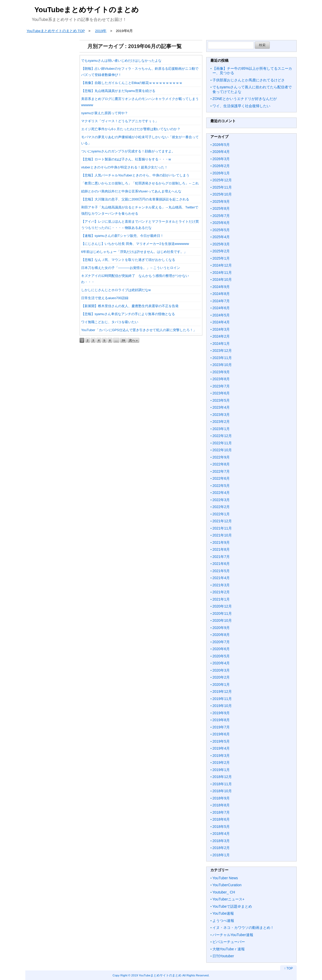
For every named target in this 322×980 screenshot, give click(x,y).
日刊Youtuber (223, 956)
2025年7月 (221, 216)
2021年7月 (221, 557)
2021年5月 (221, 571)
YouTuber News (225, 878)
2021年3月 (221, 585)
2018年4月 (221, 834)
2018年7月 (221, 812)
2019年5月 (221, 741)
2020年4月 (221, 663)
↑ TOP (288, 968)
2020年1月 (221, 685)
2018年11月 (222, 784)
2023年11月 (222, 358)
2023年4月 (221, 407)
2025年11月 (222, 187)
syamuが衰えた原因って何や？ (105, 113)
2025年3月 (221, 244)
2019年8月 (221, 720)
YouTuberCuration (227, 885)
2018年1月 (221, 855)
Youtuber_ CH (224, 892)
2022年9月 (221, 457)
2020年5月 (221, 656)
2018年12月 (222, 777)
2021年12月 (222, 521)
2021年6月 (221, 564)
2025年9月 (221, 201)
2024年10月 (222, 279)
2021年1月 (221, 599)
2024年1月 (221, 344)
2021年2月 (221, 592)
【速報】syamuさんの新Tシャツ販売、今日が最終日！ (122, 236)
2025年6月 (221, 223)
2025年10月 (222, 194)
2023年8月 (221, 379)
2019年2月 (221, 763)
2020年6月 (221, 649)
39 (123, 340)
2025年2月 (221, 251)
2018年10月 (222, 791)
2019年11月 (222, 699)
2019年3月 (221, 756)
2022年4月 (221, 493)
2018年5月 (221, 827)
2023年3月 (221, 415)
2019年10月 (222, 706)
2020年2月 (221, 677)
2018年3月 (221, 841)
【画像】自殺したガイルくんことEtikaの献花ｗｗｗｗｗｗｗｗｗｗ (132, 83)
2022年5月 (221, 486)
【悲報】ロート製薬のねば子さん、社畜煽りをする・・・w (126, 159)
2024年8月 (221, 294)
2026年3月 (221, 159)
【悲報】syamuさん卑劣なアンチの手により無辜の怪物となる (128, 314)
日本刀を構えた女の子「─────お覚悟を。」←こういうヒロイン (131, 268)
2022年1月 (221, 514)
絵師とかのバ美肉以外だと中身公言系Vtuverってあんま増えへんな (131, 191)
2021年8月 (221, 549)
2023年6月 (221, 393)
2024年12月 (222, 265)
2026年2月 (221, 166)
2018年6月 (221, 819)
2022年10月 (222, 450)
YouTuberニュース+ (228, 899)
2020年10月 (222, 620)
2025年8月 (221, 208)
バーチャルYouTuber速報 (233, 935)
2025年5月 (221, 230)
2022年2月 (221, 507)
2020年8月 (221, 635)
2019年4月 (221, 748)
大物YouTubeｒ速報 (229, 949)
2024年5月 (221, 315)
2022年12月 (222, 436)
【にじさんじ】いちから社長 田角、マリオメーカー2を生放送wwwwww (135, 244)
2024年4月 (221, 322)
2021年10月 (222, 535)
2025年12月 (222, 180)
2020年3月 (221, 670)
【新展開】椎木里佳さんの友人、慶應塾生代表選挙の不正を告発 (130, 306)
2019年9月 (221, 713)
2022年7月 (221, 471)
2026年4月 (221, 152)
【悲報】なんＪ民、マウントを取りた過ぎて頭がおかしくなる (128, 260)
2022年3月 (221, 500)
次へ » (133, 340)
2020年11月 (222, 613)
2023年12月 (222, 351)
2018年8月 (221, 805)
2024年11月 (222, 273)
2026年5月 (221, 145)
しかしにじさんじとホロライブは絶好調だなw (116, 290)
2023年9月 (221, 372)
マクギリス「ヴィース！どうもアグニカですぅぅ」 (120, 121)
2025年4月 (221, 237)
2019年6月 (221, 734)
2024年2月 (221, 336)
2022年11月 (222, 443)
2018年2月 (221, 848)
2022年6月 (221, 478)
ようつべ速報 (223, 921)
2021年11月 (222, 528)
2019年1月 (221, 770)
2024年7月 (221, 301)
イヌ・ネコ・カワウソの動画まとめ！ (243, 928)
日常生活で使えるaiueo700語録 (105, 298)
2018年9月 (221, 798)
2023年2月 (221, 422)
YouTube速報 (223, 913)
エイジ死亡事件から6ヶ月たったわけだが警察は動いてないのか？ (131, 129)
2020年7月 (221, 642)
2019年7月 (221, 727)
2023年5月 (221, 400)
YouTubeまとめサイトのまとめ (87, 10)
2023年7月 (221, 386)
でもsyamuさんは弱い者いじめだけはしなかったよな (121, 61)
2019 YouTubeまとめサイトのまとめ (156, 975)
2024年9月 (221, 287)
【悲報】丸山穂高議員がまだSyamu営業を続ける (118, 91)
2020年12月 (222, 606)
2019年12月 (222, 691)
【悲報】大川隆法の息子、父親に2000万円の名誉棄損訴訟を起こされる (135, 199)
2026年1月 (221, 173)
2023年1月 (221, 429)
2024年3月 (221, 329)
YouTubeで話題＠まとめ (232, 906)
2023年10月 (222, 365)
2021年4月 (221, 578)
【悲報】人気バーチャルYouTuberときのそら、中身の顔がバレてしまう (135, 175)
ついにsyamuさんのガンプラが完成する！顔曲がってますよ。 (128, 151)
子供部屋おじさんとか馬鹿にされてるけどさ (249, 80)
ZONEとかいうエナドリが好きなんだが (245, 99)
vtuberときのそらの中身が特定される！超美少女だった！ (124, 167)
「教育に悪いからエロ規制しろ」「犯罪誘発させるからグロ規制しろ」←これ (140, 183)
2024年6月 (221, 308)
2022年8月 (221, 464)
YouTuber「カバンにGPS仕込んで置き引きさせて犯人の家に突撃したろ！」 (139, 330)
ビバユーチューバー (229, 942)
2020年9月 (221, 628)
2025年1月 (221, 258)
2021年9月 (221, 542)
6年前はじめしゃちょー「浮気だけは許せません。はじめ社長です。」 (134, 252)
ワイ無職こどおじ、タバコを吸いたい (110, 322)
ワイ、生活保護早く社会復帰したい (241, 106)
